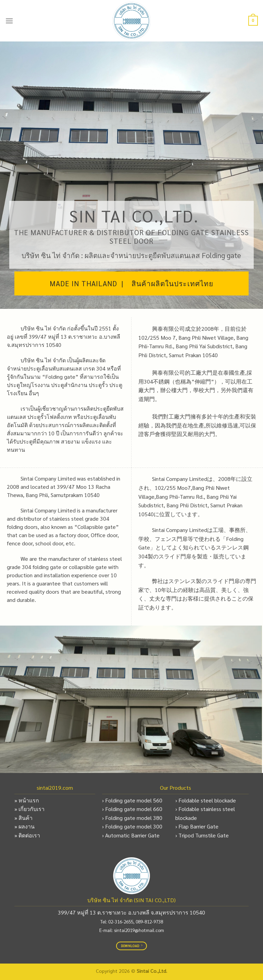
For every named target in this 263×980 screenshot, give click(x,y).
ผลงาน (27, 826)
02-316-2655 (121, 921)
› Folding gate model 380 (132, 818)
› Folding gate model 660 (132, 809)
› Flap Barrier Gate (197, 826)
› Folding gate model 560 (132, 800)
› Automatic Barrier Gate (131, 835)
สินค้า (26, 818)
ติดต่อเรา (29, 835)
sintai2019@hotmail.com (139, 930)
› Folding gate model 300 (132, 826)
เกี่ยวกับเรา (32, 809)
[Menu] (9, 21)
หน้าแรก (29, 800)
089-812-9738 (149, 921)
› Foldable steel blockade (206, 800)
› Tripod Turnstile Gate (202, 835)
